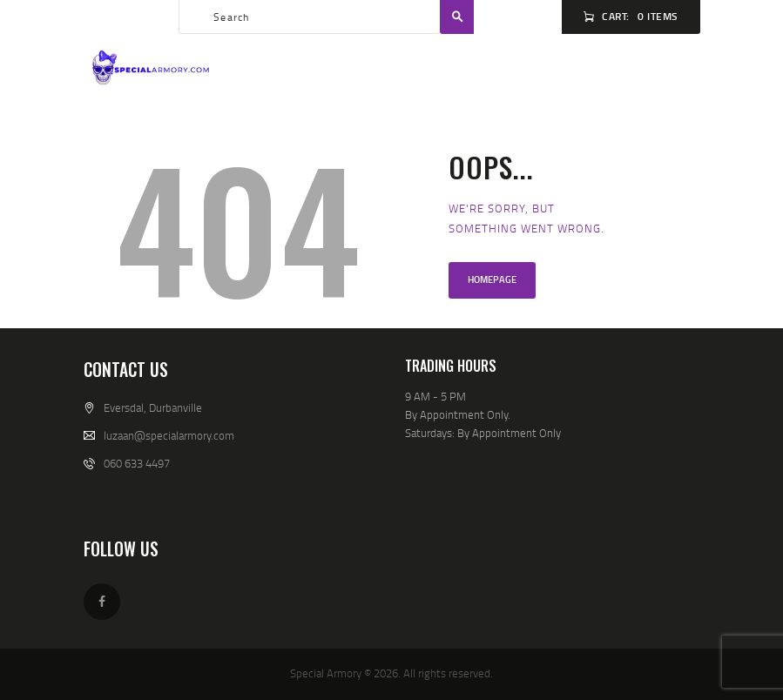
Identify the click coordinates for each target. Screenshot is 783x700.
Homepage (492, 279)
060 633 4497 (137, 463)
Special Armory (326, 673)
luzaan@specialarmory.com (169, 435)
